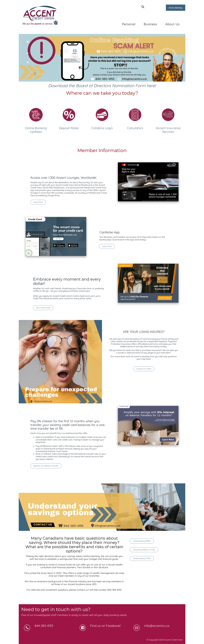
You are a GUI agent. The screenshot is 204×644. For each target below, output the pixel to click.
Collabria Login (102, 128)
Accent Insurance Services (168, 130)
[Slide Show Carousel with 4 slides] (102, 58)
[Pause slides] (28, 42)
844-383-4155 (44, 626)
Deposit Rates (69, 128)
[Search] (143, 7)
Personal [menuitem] (129, 24)
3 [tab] (40, 74)
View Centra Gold (42, 308)
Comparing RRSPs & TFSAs (144, 550)
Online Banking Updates (36, 130)
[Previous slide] (28, 62)
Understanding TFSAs (142, 558)
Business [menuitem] (150, 24)
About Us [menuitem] (172, 24)
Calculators (135, 128)
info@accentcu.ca (157, 626)
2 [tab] (38, 74)
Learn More (38, 202)
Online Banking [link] (176, 8)
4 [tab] (43, 74)
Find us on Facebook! (105, 626)
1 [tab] (36, 74)
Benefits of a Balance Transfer (46, 466)
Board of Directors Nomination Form (111, 86)
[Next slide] (28, 53)
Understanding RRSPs (142, 541)
